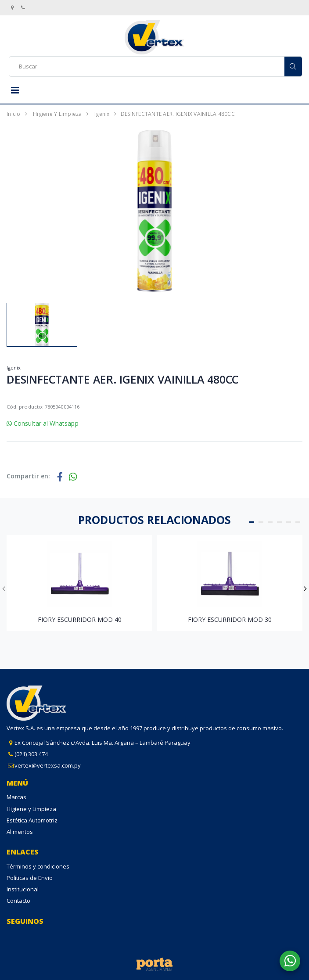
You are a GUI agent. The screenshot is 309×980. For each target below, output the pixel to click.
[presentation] (4, 589)
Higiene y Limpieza (57, 114)
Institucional (23, 889)
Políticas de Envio (30, 878)
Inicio (14, 114)
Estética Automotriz (32, 820)
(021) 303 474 (31, 754)
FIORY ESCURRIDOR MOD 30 (230, 619)
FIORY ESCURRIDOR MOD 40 (80, 619)
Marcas (16, 797)
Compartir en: (28, 476)
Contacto (18, 901)
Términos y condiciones (38, 866)
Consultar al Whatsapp (43, 423)
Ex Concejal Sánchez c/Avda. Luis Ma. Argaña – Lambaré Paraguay (102, 743)
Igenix (102, 114)
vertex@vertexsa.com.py (48, 765)
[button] (252, 522)
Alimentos (20, 832)
